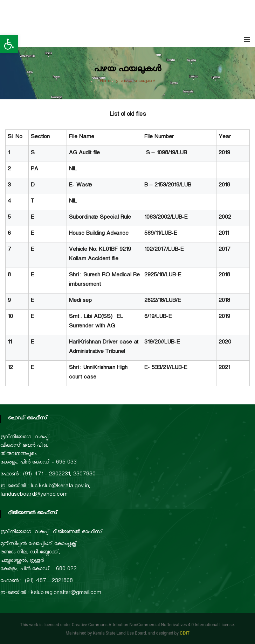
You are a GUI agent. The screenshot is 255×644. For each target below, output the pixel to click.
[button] (9, 44)
